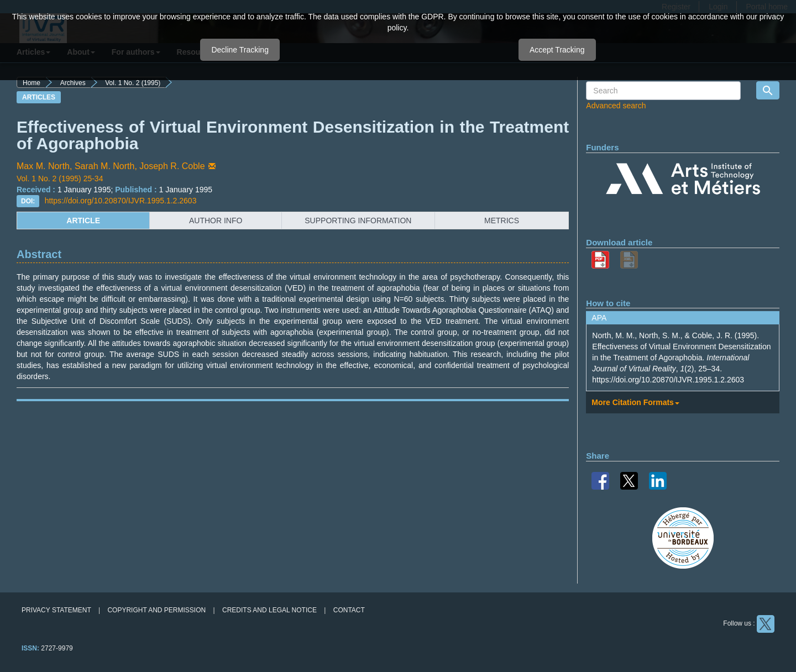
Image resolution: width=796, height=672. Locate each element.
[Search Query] (663, 91)
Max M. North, (46, 166)
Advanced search (616, 106)
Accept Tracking (557, 50)
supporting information (358, 221)
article (83, 221)
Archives (73, 83)
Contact (349, 610)
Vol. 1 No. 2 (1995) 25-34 (60, 179)
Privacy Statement (56, 610)
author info (216, 221)
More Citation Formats (635, 402)
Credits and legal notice (269, 610)
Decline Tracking (240, 50)
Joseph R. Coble (178, 166)
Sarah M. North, (107, 166)
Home (32, 83)
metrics (502, 221)
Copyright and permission (156, 610)
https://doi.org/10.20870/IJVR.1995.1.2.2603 (121, 201)
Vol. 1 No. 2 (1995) (133, 83)
